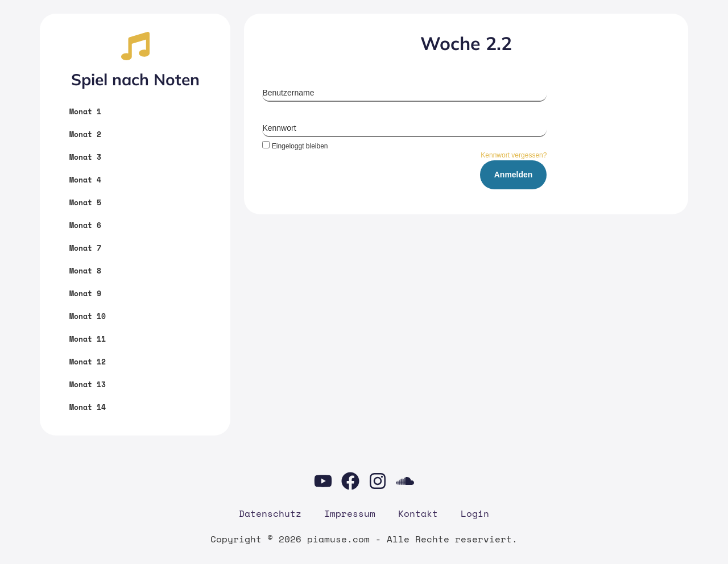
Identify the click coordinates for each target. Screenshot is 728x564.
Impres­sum (350, 513)
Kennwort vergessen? (514, 155)
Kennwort (279, 128)
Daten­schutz (270, 513)
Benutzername (288, 93)
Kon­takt (418, 513)
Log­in (475, 513)
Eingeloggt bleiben (295, 146)
